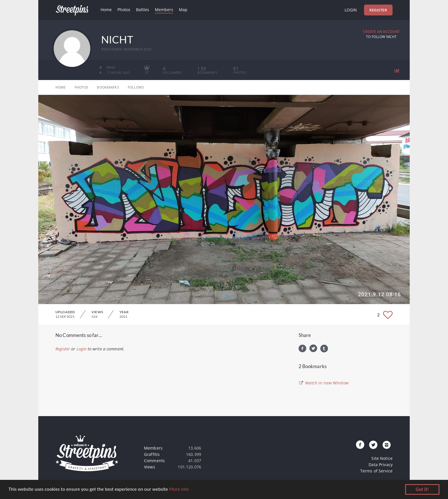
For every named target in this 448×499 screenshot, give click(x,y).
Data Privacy (381, 465)
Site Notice (382, 458)
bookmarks (108, 87)
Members (164, 10)
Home (106, 10)
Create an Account (381, 32)
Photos (124, 10)
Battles (143, 10)
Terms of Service (376, 471)
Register (378, 10)
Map (183, 10)
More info (179, 490)
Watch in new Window (324, 383)
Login (351, 10)
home (61, 87)
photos (82, 87)
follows (136, 87)
